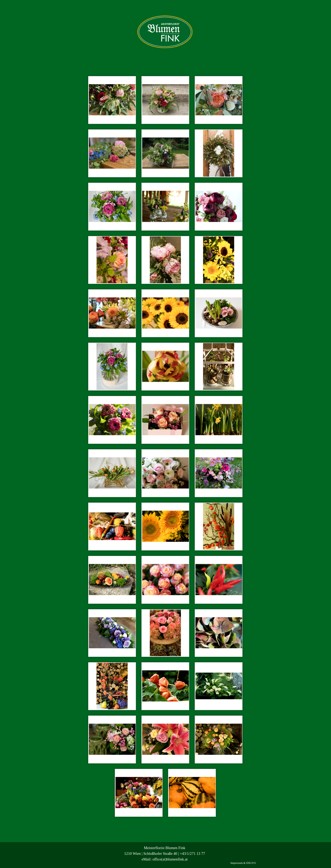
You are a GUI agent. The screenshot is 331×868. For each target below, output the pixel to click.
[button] (112, 100)
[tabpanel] (165, 854)
